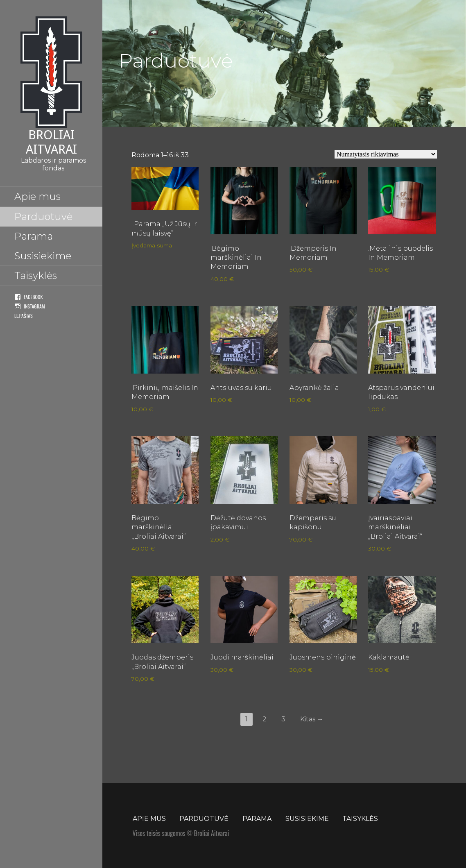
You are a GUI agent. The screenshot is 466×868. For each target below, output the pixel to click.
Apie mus (37, 196)
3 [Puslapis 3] (283, 719)
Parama (34, 236)
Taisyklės (36, 275)
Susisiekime (43, 256)
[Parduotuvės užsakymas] (386, 154)
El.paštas (24, 316)
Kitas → (312, 719)
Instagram (34, 306)
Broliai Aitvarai (51, 142)
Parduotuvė (43, 216)
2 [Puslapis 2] (265, 719)
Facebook (33, 297)
